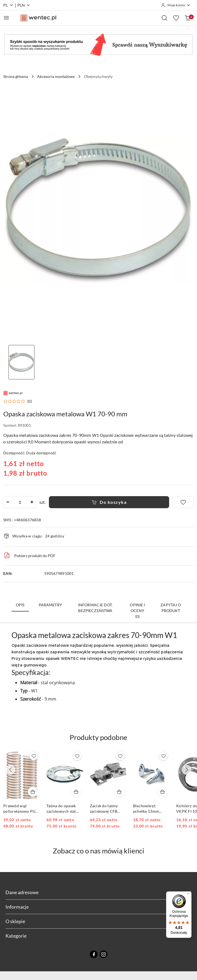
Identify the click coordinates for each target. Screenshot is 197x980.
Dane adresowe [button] (98, 892)
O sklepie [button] (98, 921)
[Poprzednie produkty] (10, 770)
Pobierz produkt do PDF (29, 555)
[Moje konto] (176, 5)
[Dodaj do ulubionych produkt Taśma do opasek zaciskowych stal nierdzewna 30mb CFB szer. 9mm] (77, 756)
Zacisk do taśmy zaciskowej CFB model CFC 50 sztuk (108, 809)
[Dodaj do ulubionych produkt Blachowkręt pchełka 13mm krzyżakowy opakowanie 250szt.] (163, 756)
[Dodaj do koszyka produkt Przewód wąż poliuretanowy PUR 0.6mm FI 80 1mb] (33, 792)
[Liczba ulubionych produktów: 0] (176, 18)
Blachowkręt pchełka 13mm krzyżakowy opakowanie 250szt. (150, 809)
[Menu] (188, 895)
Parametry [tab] (50, 605)
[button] (18, 401)
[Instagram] (104, 954)
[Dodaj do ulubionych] (183, 502)
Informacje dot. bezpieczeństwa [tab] (95, 608)
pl (8, 5)
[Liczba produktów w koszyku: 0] (187, 18)
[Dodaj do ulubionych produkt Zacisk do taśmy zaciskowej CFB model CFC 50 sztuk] (120, 756)
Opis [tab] (20, 605)
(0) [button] (30, 401)
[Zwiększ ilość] (32, 502)
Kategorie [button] (98, 936)
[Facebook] (94, 954)
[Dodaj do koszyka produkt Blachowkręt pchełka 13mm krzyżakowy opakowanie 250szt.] (163, 792)
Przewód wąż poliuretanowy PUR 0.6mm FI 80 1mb (21, 809)
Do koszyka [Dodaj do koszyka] (109, 502)
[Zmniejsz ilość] (8, 502)
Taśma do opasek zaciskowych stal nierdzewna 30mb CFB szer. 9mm (62, 809)
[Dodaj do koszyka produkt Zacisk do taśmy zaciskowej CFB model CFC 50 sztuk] (119, 792)
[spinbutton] (20, 502)
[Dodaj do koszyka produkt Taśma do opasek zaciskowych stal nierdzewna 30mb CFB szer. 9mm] (76, 792)
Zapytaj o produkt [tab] (171, 608)
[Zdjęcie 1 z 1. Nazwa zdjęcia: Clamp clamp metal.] (21, 362)
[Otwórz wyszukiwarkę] (164, 18)
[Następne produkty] (187, 770)
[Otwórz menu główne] (6, 18)
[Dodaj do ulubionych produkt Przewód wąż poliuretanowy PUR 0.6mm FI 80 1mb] (34, 756)
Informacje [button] (98, 907)
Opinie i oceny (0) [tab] (137, 611)
